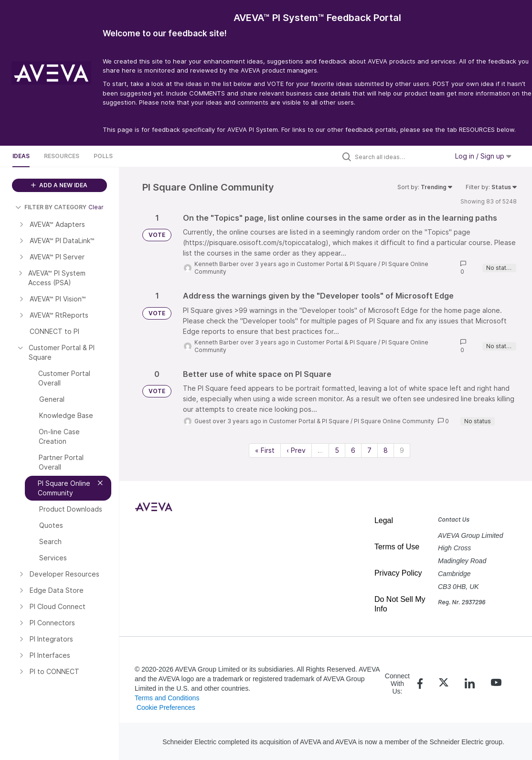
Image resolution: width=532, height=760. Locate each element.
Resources (62, 156)
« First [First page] (265, 450)
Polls (103, 156)
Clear (96, 207)
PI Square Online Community (394, 421)
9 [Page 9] (402, 450)
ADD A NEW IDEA (59, 185)
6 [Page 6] (353, 450)
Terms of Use (397, 547)
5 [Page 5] (337, 450)
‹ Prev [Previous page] (296, 450)
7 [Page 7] (369, 450)
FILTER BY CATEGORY (51, 207)
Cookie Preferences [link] (166, 707)
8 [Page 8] (386, 450)
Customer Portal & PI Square (337, 264)
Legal (384, 520)
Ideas (21, 156)
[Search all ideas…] (399, 157)
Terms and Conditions (167, 698)
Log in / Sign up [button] (483, 156)
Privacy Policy (398, 573)
